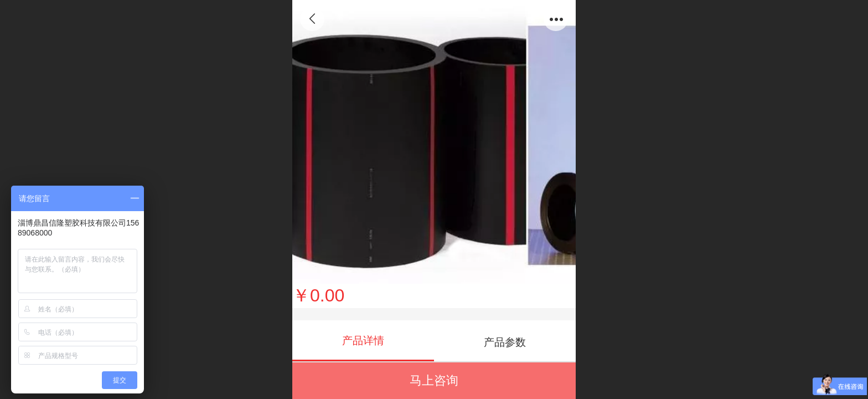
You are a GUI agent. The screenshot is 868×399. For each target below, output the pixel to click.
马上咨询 (434, 380)
